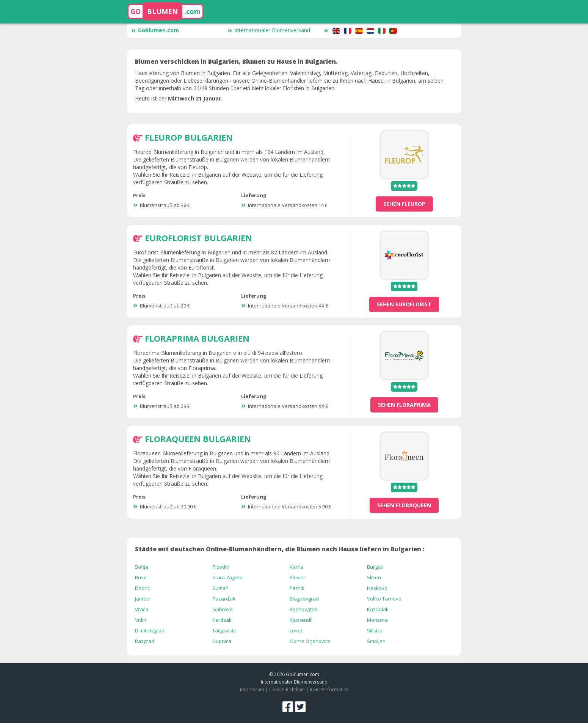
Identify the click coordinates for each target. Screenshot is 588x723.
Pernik (297, 588)
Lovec (296, 630)
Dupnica (222, 641)
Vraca (142, 609)
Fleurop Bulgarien (189, 137)
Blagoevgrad (304, 599)
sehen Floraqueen (404, 505)
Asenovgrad (304, 609)
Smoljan (376, 641)
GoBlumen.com (155, 30)
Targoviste (224, 630)
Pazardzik (224, 599)
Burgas (375, 567)
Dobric (142, 588)
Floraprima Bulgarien (197, 338)
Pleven (298, 577)
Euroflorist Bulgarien (198, 238)
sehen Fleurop (404, 204)
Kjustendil (301, 620)
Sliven (374, 577)
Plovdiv (221, 567)
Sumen (220, 588)
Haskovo (377, 588)
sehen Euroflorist (404, 304)
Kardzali (222, 620)
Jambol (143, 599)
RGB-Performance (329, 689)
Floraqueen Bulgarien (198, 439)
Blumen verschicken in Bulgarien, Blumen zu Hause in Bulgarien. (236, 61)
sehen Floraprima (404, 405)
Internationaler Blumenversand (269, 30)
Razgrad (145, 641)
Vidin (141, 620)
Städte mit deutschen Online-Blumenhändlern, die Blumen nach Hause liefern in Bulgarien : (280, 549)
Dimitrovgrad (150, 630)
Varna (297, 567)
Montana (377, 620)
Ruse (141, 577)
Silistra (375, 630)
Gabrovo (223, 609)
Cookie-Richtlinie (287, 689)
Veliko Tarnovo (384, 599)
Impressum (252, 689)
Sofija (142, 567)
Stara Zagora (227, 577)
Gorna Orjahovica (310, 641)
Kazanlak (378, 609)
